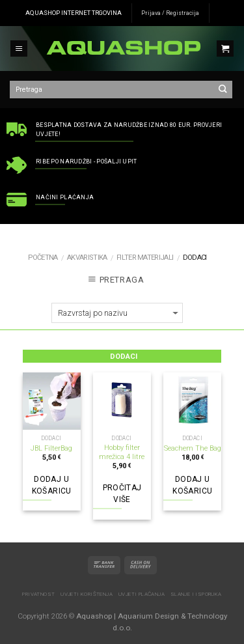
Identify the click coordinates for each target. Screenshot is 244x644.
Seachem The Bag (193, 448)
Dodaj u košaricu (52, 485)
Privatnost (38, 594)
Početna (43, 258)
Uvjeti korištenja (87, 594)
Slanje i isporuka (196, 594)
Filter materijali (145, 258)
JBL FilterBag (51, 448)
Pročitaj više (122, 494)
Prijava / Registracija (170, 13)
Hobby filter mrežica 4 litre (122, 452)
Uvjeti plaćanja (142, 594)
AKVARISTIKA (87, 258)
